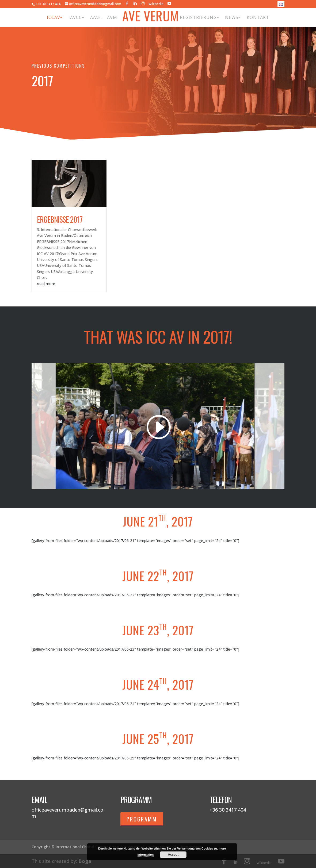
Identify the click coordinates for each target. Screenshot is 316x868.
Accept (173, 855)
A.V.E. (96, 17)
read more (46, 284)
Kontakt (258, 17)
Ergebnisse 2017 (60, 219)
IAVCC (75, 17)
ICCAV (54, 17)
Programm (142, 819)
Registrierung (198, 17)
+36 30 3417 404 (48, 4)
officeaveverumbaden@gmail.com (67, 813)
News (232, 17)
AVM (112, 17)
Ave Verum (151, 17)
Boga (85, 861)
